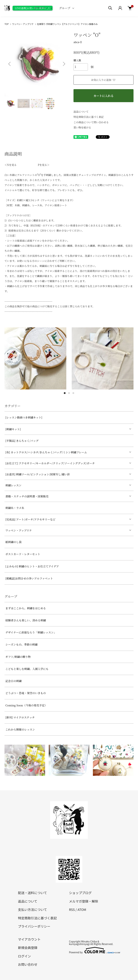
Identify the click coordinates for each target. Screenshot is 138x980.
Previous (10, 64)
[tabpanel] (35, 358)
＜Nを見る (11, 165)
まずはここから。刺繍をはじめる (26, 608)
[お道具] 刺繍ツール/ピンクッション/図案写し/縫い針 (38, 474)
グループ (65, 8)
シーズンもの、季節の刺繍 (21, 644)
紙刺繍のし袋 (13, 542)
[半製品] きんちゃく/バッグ (22, 441)
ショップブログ (80, 893)
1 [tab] (65, 393)
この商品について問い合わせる (91, 122)
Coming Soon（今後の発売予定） (26, 705)
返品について (81, 112)
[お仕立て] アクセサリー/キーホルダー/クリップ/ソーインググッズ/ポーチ (50, 463)
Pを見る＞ (44, 165)
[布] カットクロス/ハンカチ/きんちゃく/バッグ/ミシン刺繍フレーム (46, 452)
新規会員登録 (28, 948)
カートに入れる (103, 96)
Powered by (95, 950)
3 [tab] (73, 393)
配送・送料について (32, 893)
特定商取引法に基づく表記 (89, 117)
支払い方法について (32, 909)
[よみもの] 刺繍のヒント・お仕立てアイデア (32, 566)
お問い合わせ (28, 964)
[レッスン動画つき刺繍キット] (24, 417)
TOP (7, 24)
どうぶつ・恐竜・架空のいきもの (26, 693)
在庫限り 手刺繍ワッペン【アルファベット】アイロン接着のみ (67, 24)
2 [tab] (69, 393)
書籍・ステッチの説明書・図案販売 (27, 496)
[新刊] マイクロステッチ (20, 717)
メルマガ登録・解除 (84, 901)
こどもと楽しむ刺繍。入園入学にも (27, 669)
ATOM (82, 909)
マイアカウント (29, 939)
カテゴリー (41, 8)
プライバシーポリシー (34, 926)
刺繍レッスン (13, 485)
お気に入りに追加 (103, 80)
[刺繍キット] (13, 429)
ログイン (24, 956)
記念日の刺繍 (13, 681)
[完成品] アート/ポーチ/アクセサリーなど (30, 519)
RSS (72, 909)
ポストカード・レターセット (23, 554)
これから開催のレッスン (20, 729)
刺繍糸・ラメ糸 (15, 508)
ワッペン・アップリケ (23, 24)
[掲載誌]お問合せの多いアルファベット (29, 578)
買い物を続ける (82, 127)
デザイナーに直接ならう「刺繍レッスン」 (31, 632)
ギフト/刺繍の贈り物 (18, 657)
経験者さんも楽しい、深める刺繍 (26, 620)
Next (64, 64)
